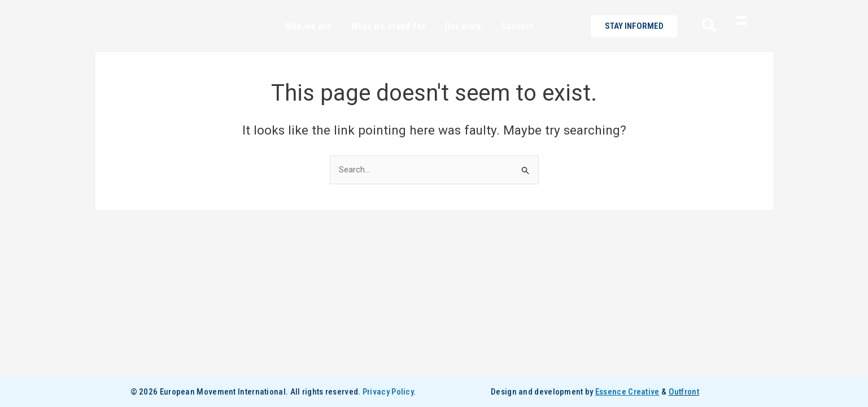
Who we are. (309, 46)
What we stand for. (389, 46)
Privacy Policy (388, 392)
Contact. (518, 46)
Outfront (684, 392)
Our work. (464, 46)
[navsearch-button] (705, 47)
